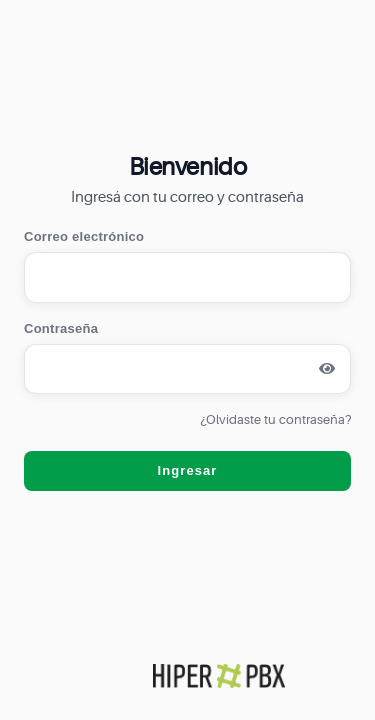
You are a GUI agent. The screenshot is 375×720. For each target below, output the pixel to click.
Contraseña (61, 328)
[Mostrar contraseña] (327, 369)
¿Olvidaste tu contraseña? (275, 419)
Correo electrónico (84, 236)
